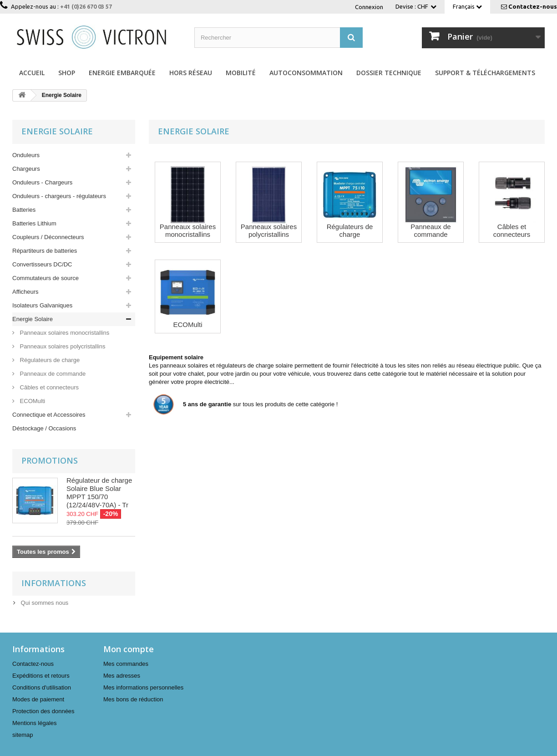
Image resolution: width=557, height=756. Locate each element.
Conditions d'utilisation (42, 687)
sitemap (23, 735)
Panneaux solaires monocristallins (64, 333)
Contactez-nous (533, 6)
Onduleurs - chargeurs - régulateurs (59, 196)
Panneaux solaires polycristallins (62, 346)
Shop (67, 73)
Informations (54, 583)
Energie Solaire (33, 319)
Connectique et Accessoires (49, 415)
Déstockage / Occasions (44, 428)
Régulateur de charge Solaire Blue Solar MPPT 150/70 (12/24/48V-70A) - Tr (99, 493)
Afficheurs (25, 292)
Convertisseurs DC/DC (42, 264)
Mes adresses (122, 676)
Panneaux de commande (52, 374)
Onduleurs (26, 155)
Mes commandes (126, 664)
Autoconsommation (306, 73)
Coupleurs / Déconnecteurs (48, 237)
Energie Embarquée (122, 73)
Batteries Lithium (34, 223)
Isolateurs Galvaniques (42, 305)
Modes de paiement (38, 699)
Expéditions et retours (41, 676)
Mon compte (129, 649)
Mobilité (241, 73)
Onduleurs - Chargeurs (42, 182)
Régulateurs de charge (49, 360)
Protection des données (43, 711)
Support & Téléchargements (485, 73)
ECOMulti (32, 401)
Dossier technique (389, 73)
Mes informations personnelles (143, 687)
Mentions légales (35, 723)
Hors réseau (191, 73)
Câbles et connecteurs (48, 387)
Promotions (50, 460)
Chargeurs (26, 169)
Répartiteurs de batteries (45, 251)
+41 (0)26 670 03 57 (86, 6)
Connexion (369, 7)
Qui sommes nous (44, 603)
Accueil (32, 73)
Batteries (24, 210)
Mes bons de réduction (133, 699)
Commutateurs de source (46, 278)
